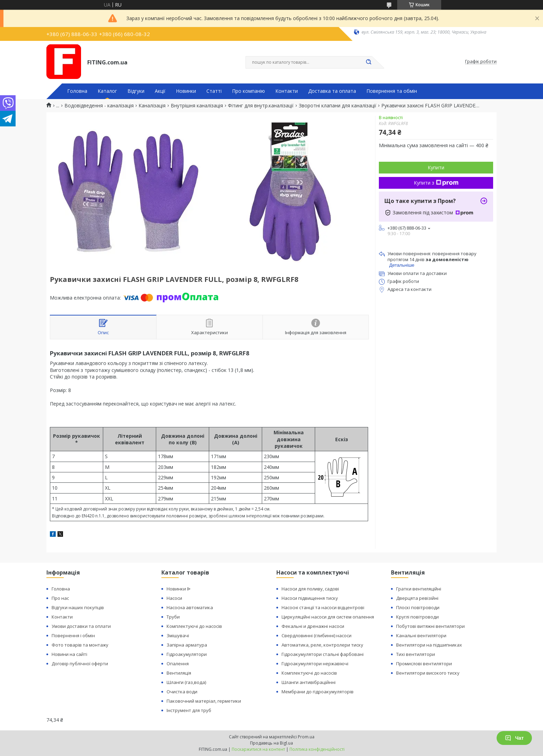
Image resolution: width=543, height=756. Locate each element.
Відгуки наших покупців (78, 607)
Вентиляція (179, 673)
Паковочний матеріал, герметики (204, 701)
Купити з (436, 183)
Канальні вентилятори (421, 635)
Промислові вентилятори (424, 664)
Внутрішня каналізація (197, 106)
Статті (214, 91)
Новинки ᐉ (179, 589)
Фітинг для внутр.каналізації (261, 106)
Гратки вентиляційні (419, 589)
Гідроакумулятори (187, 654)
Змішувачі (178, 635)
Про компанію (248, 91)
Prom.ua (306, 737)
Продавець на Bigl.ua (271, 743)
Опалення (178, 664)
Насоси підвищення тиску (310, 598)
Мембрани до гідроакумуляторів (318, 692)
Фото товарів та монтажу (80, 645)
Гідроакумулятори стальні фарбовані (323, 654)
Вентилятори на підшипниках (429, 645)
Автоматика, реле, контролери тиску (322, 645)
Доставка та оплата (332, 91)
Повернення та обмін (392, 91)
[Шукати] (368, 62)
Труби (173, 617)
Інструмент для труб (189, 710)
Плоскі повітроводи (418, 607)
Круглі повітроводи (417, 617)
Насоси (174, 598)
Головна (77, 91)
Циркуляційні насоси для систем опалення (328, 617)
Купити (436, 167)
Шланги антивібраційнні (309, 682)
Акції (160, 91)
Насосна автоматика (190, 607)
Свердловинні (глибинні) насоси (317, 635)
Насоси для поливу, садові (310, 589)
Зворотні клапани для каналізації (338, 106)
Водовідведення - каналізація (99, 106)
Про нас (60, 598)
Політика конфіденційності (317, 749)
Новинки (186, 91)
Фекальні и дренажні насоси (313, 626)
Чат (514, 738)
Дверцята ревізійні (417, 598)
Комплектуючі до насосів (194, 626)
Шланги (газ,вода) (186, 682)
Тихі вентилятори (416, 654)
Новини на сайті (69, 654)
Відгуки (136, 91)
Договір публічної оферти (80, 664)
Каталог (107, 91)
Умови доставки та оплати (81, 626)
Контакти (287, 91)
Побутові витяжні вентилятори (430, 626)
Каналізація (152, 106)
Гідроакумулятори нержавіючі (315, 664)
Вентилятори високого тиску (428, 673)
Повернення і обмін (73, 635)
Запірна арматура (187, 645)
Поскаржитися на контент (258, 749)
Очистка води (182, 692)
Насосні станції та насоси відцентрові (323, 607)
